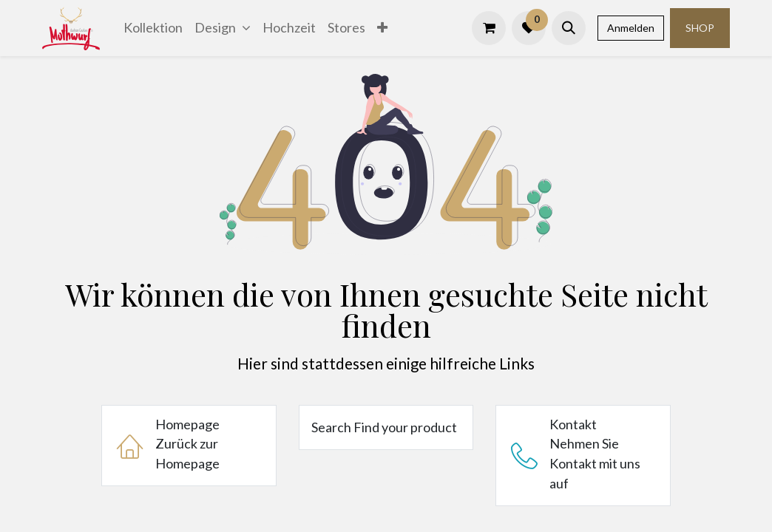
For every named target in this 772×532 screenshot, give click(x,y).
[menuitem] (153, 28)
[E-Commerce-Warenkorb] (489, 28)
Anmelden (631, 28)
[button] (569, 28)
